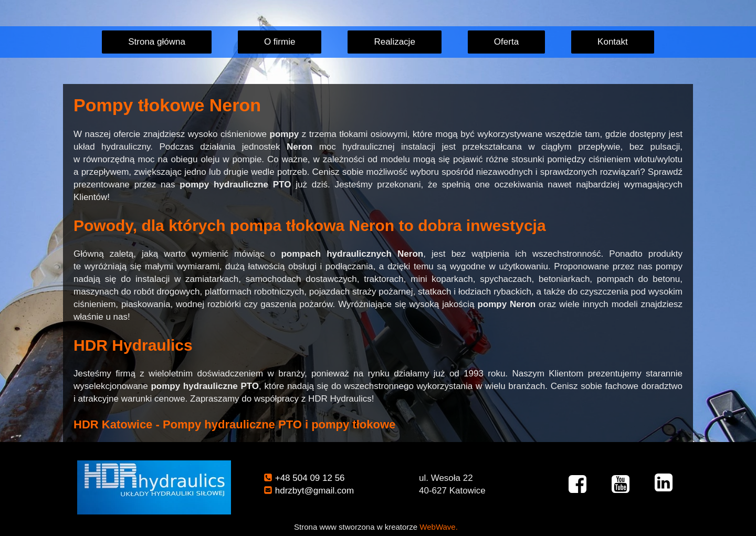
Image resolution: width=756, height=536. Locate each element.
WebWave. (439, 527)
